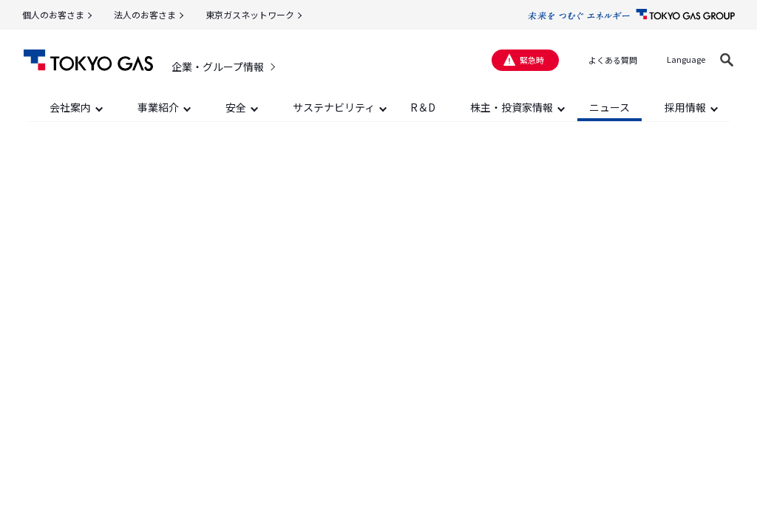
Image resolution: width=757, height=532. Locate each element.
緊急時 (532, 60)
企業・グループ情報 (218, 66)
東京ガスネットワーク (250, 14)
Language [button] (686, 59)
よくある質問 (613, 60)
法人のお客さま (145, 14)
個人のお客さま (53, 14)
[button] (727, 60)
